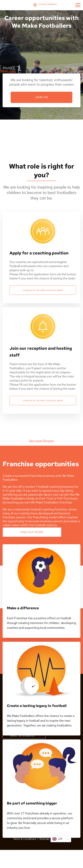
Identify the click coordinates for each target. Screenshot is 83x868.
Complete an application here (43, 290)
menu (78, 5)
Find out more (32, 531)
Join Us (42, 97)
